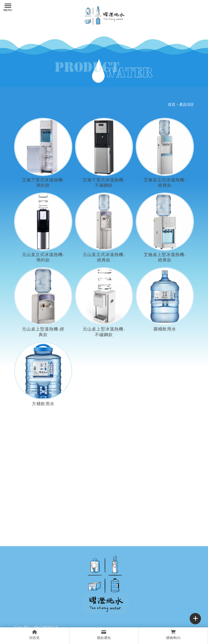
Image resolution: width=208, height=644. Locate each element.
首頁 (172, 104)
